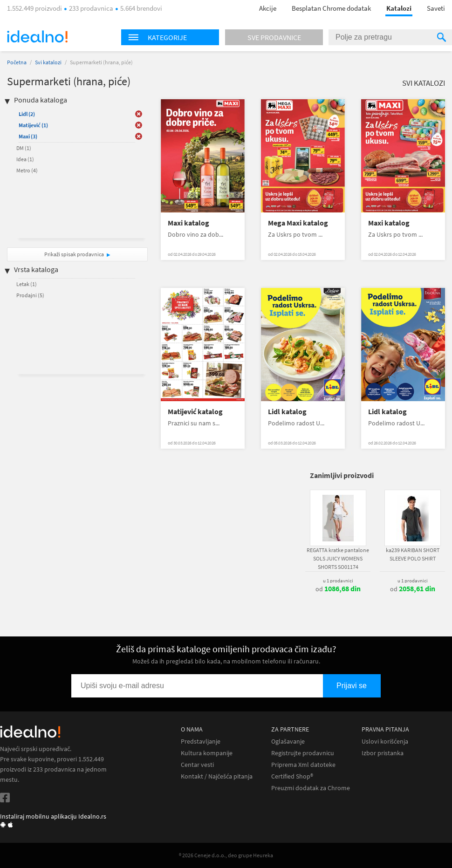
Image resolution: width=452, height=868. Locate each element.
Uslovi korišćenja (385, 742)
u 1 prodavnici (338, 581)
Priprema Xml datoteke (303, 765)
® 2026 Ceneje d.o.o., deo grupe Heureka (226, 855)
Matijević (33, 125)
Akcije (268, 8)
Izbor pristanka (383, 753)
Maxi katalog (188, 223)
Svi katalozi (48, 62)
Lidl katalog (287, 412)
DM (24, 148)
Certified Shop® (292, 776)
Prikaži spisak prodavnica (74, 254)
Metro (27, 170)
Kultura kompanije (207, 753)
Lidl (27, 114)
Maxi (28, 136)
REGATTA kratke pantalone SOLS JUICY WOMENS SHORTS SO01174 (338, 558)
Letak (27, 284)
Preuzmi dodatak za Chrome (311, 788)
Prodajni (30, 295)
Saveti (436, 8)
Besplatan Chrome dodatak (331, 8)
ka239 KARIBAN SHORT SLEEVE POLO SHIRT (413, 554)
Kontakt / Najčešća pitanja (217, 776)
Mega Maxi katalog (298, 223)
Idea (25, 159)
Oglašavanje (288, 742)
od (338, 589)
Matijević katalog (195, 412)
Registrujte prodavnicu (303, 753)
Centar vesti (197, 765)
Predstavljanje (201, 742)
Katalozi (399, 8)
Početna (17, 62)
